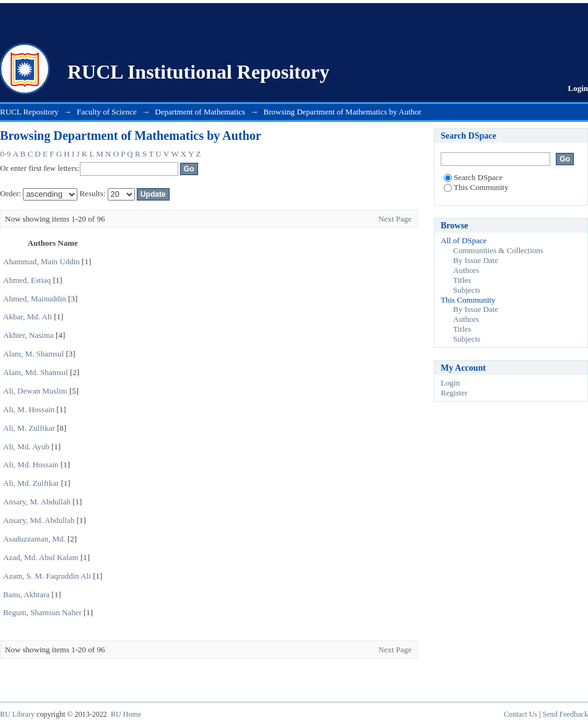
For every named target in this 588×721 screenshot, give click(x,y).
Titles (462, 280)
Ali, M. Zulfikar (29, 428)
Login (578, 88)
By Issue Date (476, 260)
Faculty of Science (107, 112)
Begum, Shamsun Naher (42, 612)
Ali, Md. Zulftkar (31, 483)
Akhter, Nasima (28, 335)
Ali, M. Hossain (29, 409)
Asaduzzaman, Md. (34, 539)
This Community (476, 187)
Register (454, 393)
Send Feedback (565, 714)
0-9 (5, 154)
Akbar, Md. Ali (28, 317)
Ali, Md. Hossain (31, 464)
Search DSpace (473, 177)
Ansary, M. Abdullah (37, 502)
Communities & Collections (498, 250)
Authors (466, 270)
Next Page (395, 219)
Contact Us (521, 714)
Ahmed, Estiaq (27, 280)
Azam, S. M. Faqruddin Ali (47, 576)
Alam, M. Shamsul (33, 354)
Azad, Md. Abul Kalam (41, 557)
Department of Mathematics (200, 112)
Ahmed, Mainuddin (35, 299)
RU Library (17, 714)
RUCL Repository (29, 112)
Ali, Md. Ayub (26, 447)
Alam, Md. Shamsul (36, 372)
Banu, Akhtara (26, 594)
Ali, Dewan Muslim (35, 391)
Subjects (467, 290)
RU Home (126, 714)
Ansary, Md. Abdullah (39, 520)
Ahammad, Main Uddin (41, 261)
